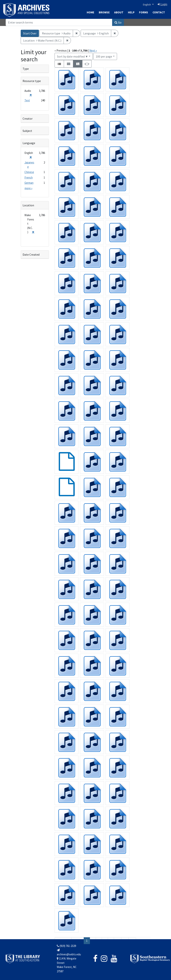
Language (29, 143)
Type (26, 69)
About (119, 12)
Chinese (29, 172)
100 (104, 56)
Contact (159, 12)
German (29, 183)
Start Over (30, 33)
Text (27, 100)
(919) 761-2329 (66, 946)
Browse (104, 12)
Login (162, 4)
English (147, 5)
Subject (27, 131)
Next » (93, 51)
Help (131, 12)
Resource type (32, 81)
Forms (144, 12)
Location (28, 205)
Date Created (31, 254)
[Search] (59, 22)
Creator (28, 119)
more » (28, 188)
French (29, 177)
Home (90, 12)
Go (118, 22)
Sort (73, 56)
